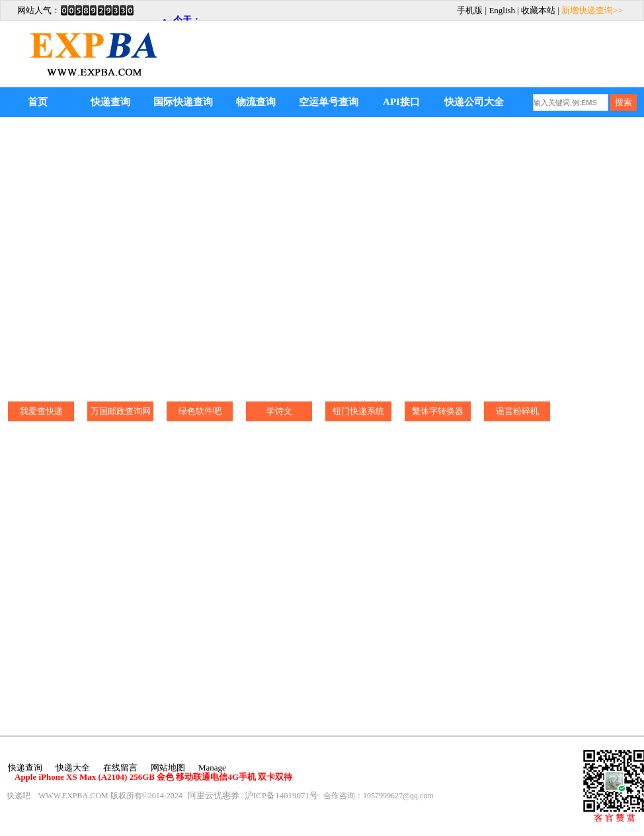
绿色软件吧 (200, 411)
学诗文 (279, 411)
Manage (212, 768)
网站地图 (168, 768)
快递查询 (110, 102)
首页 (38, 102)
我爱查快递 (41, 411)
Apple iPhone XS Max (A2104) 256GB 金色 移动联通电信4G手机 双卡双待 (153, 777)
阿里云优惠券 (214, 795)
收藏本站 (538, 10)
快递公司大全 (474, 102)
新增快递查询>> (592, 10)
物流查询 (256, 102)
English (502, 10)
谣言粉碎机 (517, 411)
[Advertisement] (488, 44)
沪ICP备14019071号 (281, 795)
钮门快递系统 (358, 411)
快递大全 (73, 768)
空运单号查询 (329, 102)
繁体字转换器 (438, 411)
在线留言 (120, 768)
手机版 (470, 10)
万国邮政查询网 (121, 411)
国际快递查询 (183, 102)
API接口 (401, 102)
